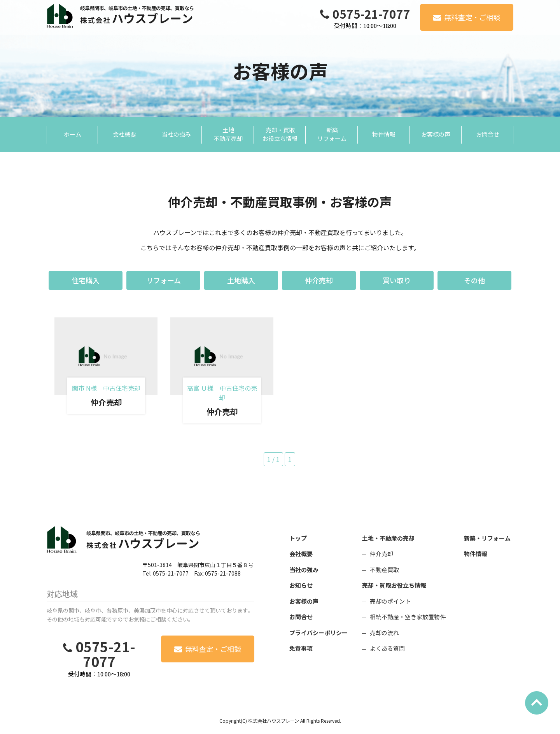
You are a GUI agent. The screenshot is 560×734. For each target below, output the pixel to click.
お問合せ (301, 617)
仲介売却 (319, 280)
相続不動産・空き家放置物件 (408, 617)
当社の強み (304, 570)
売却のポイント (390, 601)
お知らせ (301, 585)
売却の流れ (384, 633)
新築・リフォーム (487, 538)
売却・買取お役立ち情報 (394, 585)
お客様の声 (304, 601)
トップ (298, 538)
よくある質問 (387, 648)
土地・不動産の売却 (388, 538)
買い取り (397, 280)
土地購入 (241, 280)
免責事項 (301, 648)
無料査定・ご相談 (472, 17)
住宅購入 (86, 280)
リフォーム (164, 280)
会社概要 (301, 554)
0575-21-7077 (371, 14)
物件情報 (476, 554)
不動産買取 (384, 570)
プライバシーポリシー (318, 633)
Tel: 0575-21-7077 (165, 573)
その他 (474, 280)
